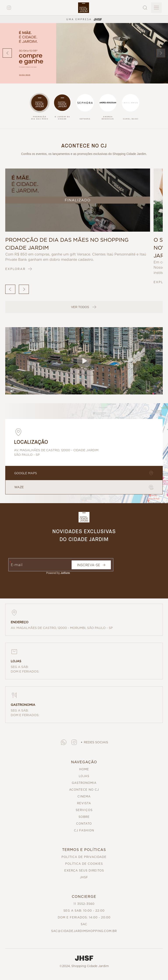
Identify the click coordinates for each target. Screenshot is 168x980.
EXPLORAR (19, 269)
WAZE (84, 487)
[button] (84, 361)
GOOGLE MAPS (84, 473)
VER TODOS (84, 307)
